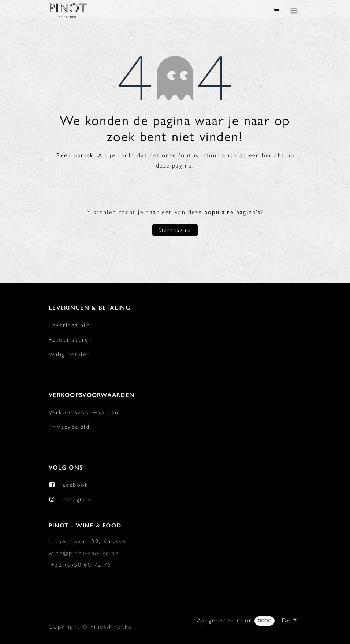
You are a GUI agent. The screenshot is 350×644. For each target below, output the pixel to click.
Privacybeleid (69, 427)
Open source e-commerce (261, 632)
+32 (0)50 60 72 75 (81, 565)
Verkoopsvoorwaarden (84, 412)
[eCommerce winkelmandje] (276, 11)
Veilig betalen (70, 354)
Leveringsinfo (70, 325)
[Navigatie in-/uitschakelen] (294, 10)
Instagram (77, 499)
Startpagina (175, 230)
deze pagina (174, 165)
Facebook (74, 485)
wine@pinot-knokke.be (84, 553)
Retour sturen (70, 340)
